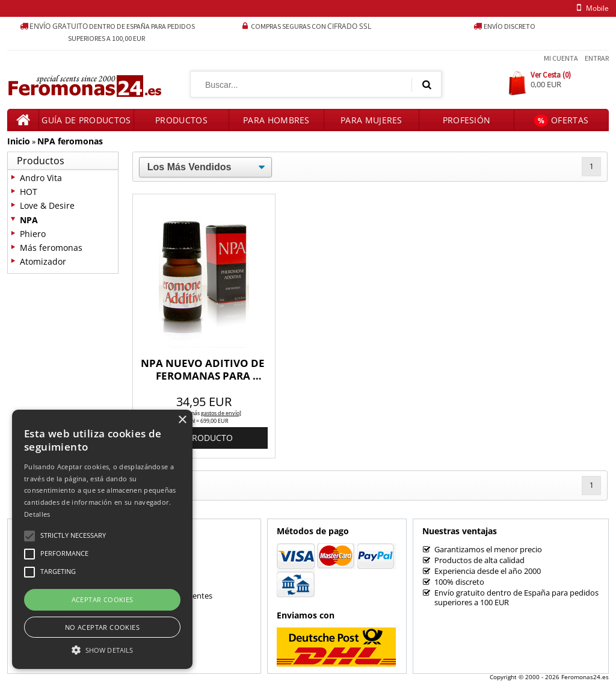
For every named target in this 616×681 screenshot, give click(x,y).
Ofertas (561, 121)
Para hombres (276, 120)
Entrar (597, 58)
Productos (181, 120)
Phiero (33, 234)
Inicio (19, 141)
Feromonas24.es (585, 677)
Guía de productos (86, 120)
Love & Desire (47, 205)
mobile (591, 8)
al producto (204, 438)
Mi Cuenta (561, 58)
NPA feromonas (70, 141)
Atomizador (43, 261)
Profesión (467, 120)
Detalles (37, 514)
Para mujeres (371, 120)
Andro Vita (41, 178)
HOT (29, 192)
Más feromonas (51, 248)
